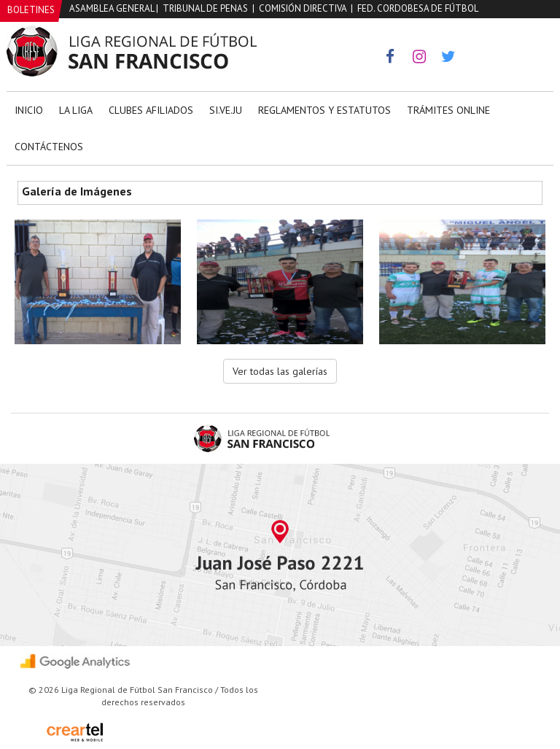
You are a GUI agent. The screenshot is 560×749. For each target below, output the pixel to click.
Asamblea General (112, 8)
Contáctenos (49, 147)
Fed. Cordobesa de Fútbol (418, 8)
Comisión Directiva (303, 8)
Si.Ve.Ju (226, 110)
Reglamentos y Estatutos (324, 110)
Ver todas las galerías (280, 371)
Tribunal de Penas (205, 8)
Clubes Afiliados (151, 110)
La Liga (76, 110)
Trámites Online (448, 110)
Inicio (29, 110)
